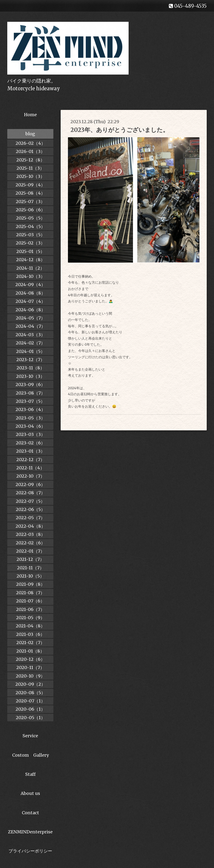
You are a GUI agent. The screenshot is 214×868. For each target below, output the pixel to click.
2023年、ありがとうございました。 (119, 130)
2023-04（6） (30, 426)
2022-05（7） (30, 518)
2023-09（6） (30, 385)
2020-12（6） (30, 659)
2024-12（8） (30, 260)
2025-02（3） (30, 243)
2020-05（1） (30, 718)
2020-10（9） (30, 676)
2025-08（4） (30, 193)
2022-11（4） (30, 468)
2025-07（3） (30, 202)
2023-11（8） (30, 368)
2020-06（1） (30, 709)
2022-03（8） (30, 534)
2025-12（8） (30, 160)
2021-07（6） (30, 601)
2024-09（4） (30, 285)
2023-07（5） (30, 401)
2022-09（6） (30, 484)
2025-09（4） (30, 185)
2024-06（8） (30, 310)
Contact (30, 813)
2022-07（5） (30, 501)
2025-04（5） (30, 226)
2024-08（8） (30, 293)
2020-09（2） (30, 684)
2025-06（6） (30, 210)
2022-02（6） (30, 543)
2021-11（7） (30, 568)
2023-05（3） (30, 418)
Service (30, 736)
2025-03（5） (30, 235)
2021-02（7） (30, 643)
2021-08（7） (30, 593)
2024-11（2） (30, 268)
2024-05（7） (30, 318)
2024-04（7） (30, 326)
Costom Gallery (30, 755)
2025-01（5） (30, 251)
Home (30, 115)
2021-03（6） (30, 634)
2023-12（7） (30, 360)
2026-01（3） (30, 151)
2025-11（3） (30, 168)
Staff (30, 774)
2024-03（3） (30, 335)
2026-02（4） (30, 143)
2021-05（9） (30, 618)
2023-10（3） (30, 376)
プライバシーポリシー (30, 851)
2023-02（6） (30, 443)
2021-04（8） (30, 626)
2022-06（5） (30, 509)
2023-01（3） (30, 451)
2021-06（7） (30, 609)
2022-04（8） (30, 526)
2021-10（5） (30, 576)
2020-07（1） (30, 701)
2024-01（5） (30, 351)
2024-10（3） (30, 276)
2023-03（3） (30, 434)
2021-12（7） (30, 559)
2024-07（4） (30, 301)
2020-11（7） (30, 667)
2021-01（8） (30, 651)
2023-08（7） (30, 393)
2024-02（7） (30, 343)
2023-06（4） (30, 409)
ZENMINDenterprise (30, 832)
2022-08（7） (30, 493)
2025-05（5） (30, 218)
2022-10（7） (30, 476)
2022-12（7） (30, 460)
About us (30, 793)
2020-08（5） (30, 693)
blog (30, 134)
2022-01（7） (30, 551)
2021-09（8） (30, 584)
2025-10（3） (30, 176)
